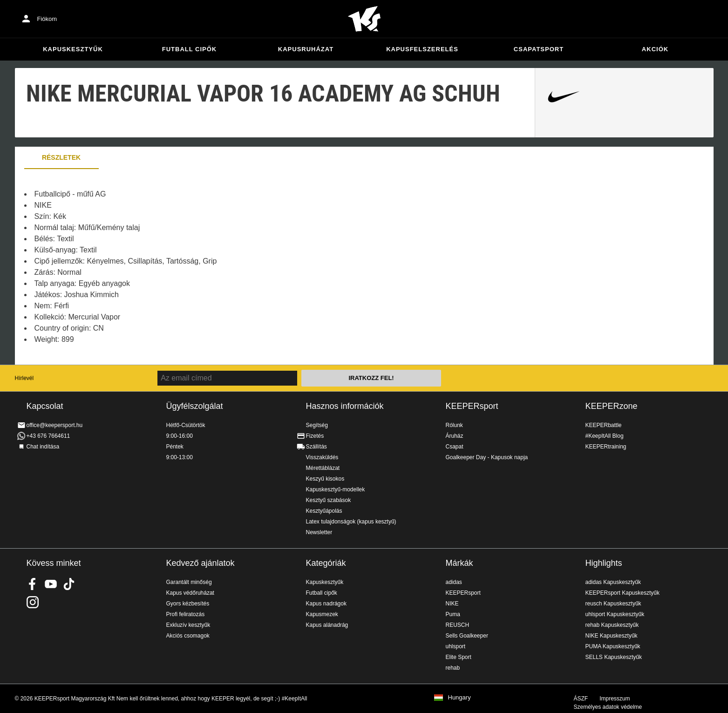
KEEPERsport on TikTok (69, 584)
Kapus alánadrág (327, 625)
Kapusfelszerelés (422, 49)
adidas (454, 582)
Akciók (655, 49)
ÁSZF (581, 699)
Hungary (459, 698)
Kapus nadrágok (326, 604)
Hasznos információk (345, 406)
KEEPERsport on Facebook (33, 584)
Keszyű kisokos (325, 479)
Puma (453, 614)
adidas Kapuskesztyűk (613, 582)
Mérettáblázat (323, 468)
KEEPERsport (472, 406)
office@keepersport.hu (55, 425)
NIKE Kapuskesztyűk (612, 636)
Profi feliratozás (186, 614)
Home (364, 19)
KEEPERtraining (606, 447)
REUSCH (458, 625)
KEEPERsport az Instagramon (33, 602)
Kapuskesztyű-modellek (336, 489)
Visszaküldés (322, 457)
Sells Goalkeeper (467, 636)
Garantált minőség (189, 582)
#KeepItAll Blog (605, 436)
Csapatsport (539, 49)
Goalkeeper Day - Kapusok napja (487, 457)
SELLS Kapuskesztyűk (614, 657)
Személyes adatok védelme (608, 707)
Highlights (604, 563)
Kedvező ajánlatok (201, 563)
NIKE (452, 604)
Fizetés (315, 436)
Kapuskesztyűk (73, 49)
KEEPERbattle (604, 425)
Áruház (455, 436)
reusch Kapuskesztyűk (613, 604)
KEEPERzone (612, 406)
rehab (453, 668)
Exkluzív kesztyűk (188, 625)
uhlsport (456, 646)
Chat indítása (43, 447)
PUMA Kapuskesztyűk (613, 646)
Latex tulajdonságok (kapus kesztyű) (351, 522)
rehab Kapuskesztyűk (612, 625)
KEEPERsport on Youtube (51, 584)
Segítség (317, 425)
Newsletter (319, 532)
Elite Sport (459, 657)
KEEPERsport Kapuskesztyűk (623, 593)
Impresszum (615, 699)
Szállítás (316, 447)
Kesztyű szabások (329, 500)
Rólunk (454, 425)
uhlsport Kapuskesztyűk (615, 614)
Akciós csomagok (188, 636)
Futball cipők (189, 49)
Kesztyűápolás (324, 511)
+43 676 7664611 (48, 436)
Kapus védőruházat (190, 593)
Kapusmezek (322, 614)
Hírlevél (24, 378)
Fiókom (47, 19)
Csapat (455, 447)
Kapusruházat (306, 49)
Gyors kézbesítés (188, 604)
